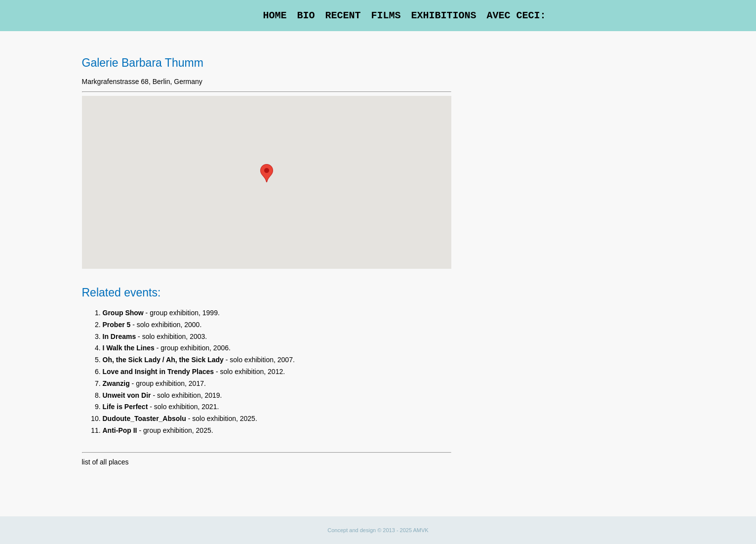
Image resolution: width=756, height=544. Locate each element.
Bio (306, 16)
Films (386, 16)
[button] (267, 173)
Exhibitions (443, 16)
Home (275, 16)
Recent (343, 16)
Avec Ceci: (516, 16)
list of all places (105, 462)
